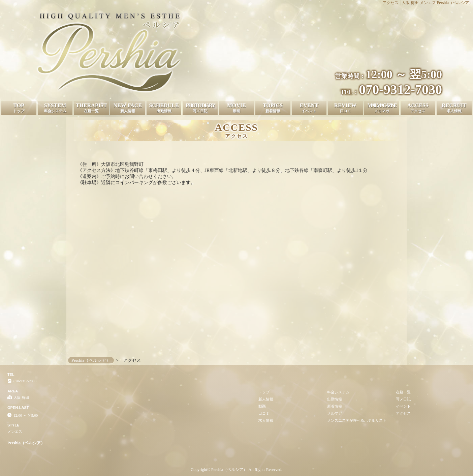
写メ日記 (403, 399)
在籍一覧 (403, 392)
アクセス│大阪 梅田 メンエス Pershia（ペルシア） (428, 3)
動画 (262, 406)
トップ (264, 392)
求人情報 (266, 420)
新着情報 (335, 406)
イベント (403, 406)
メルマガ (335, 413)
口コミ (264, 413)
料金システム (338, 392)
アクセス (403, 413)
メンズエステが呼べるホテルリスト (357, 420)
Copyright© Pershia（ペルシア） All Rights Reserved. (236, 470)
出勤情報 (335, 399)
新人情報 (266, 399)
